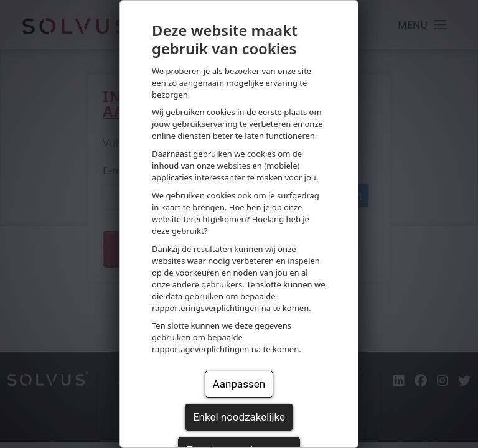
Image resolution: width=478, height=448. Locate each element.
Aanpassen (239, 384)
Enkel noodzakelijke (239, 417)
